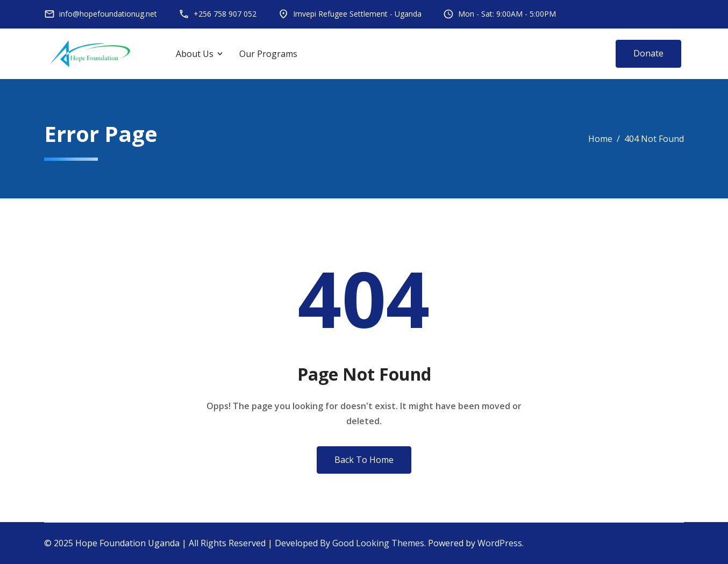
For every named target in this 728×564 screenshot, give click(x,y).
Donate (648, 53)
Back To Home (364, 460)
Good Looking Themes (378, 543)
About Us (195, 54)
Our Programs (268, 54)
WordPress (500, 543)
